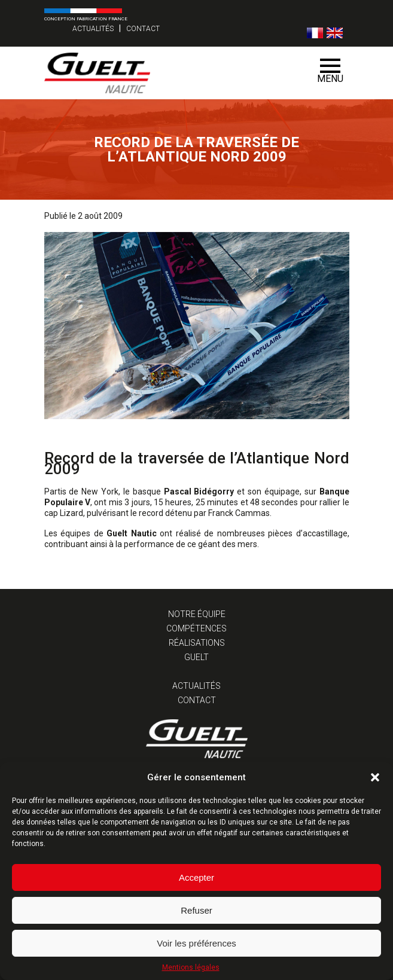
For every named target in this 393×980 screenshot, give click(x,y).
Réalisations (197, 643)
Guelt (196, 657)
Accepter (196, 877)
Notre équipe (197, 614)
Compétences (196, 628)
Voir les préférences (196, 943)
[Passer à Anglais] (335, 33)
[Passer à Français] (315, 33)
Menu (330, 71)
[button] (375, 777)
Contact (143, 29)
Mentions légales (191, 967)
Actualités (93, 29)
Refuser (196, 910)
